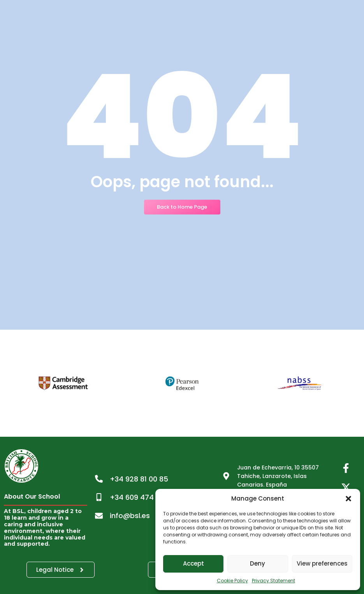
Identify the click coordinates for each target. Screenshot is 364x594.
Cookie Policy (232, 581)
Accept (193, 563)
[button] (348, 499)
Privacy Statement (273, 581)
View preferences (322, 563)
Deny (258, 563)
